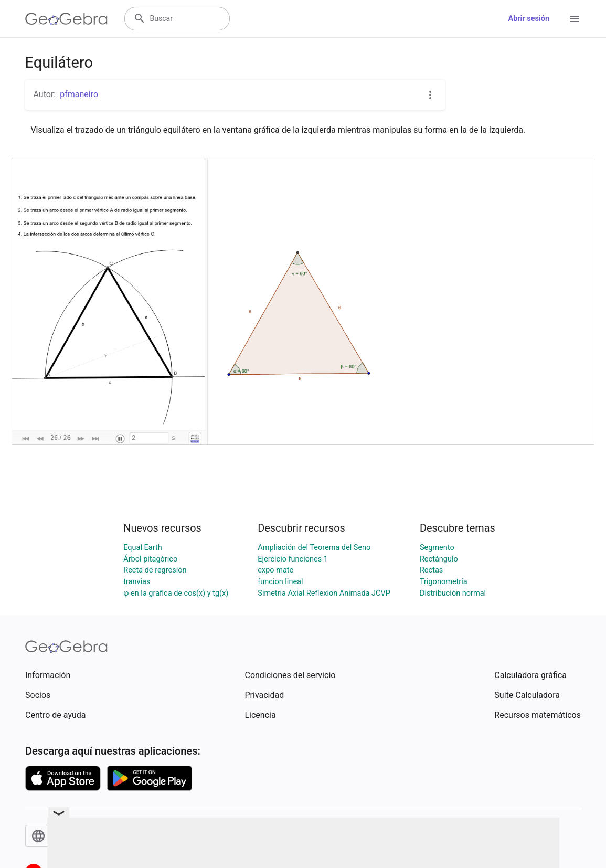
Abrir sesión (529, 19)
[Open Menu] (575, 19)
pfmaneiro (79, 94)
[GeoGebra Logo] (66, 19)
